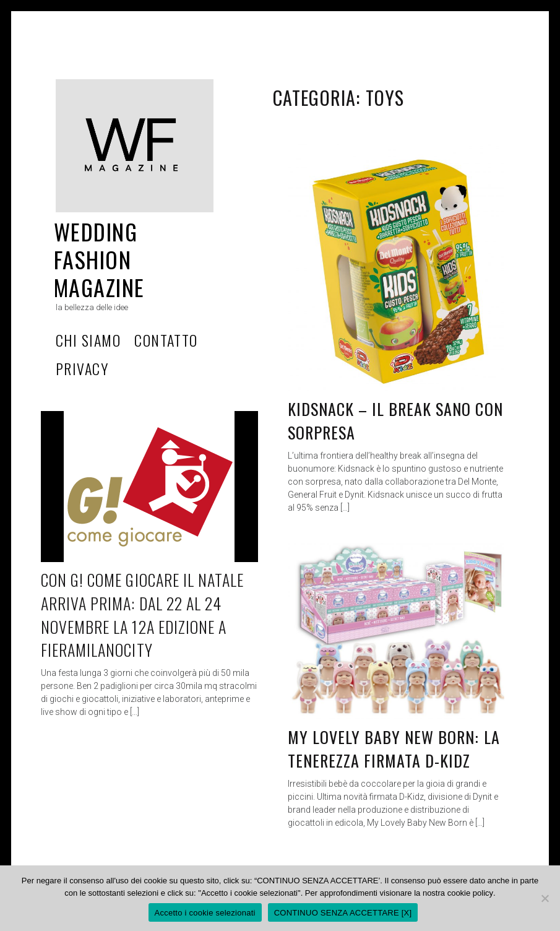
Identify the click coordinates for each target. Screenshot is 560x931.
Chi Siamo (88, 340)
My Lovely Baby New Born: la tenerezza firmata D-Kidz (394, 749)
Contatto (166, 340)
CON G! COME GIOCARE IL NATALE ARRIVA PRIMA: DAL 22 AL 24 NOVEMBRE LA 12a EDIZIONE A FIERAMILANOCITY (142, 615)
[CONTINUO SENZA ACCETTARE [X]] (545, 898)
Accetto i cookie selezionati (205, 913)
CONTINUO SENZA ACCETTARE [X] (343, 913)
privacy (82, 368)
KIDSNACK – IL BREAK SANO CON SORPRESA (395, 421)
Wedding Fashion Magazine (99, 259)
